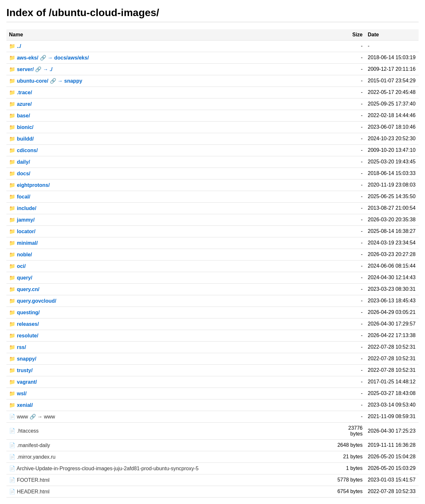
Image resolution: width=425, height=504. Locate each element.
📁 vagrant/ (23, 382)
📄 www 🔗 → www (32, 417)
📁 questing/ (24, 312)
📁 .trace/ (21, 92)
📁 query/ (21, 278)
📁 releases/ (24, 324)
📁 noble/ (21, 255)
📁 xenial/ (21, 405)
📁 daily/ (19, 162)
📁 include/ (23, 208)
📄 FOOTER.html (29, 480)
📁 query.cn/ (24, 289)
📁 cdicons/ (23, 150)
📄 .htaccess (24, 431)
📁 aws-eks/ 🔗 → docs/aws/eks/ (49, 58)
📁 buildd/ (21, 139)
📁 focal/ (20, 197)
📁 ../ (15, 46)
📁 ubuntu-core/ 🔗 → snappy (46, 81)
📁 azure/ (20, 104)
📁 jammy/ (22, 220)
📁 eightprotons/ (29, 185)
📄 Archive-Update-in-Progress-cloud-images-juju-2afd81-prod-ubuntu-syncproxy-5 (104, 468)
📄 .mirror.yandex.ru (32, 457)
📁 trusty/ (21, 370)
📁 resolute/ (24, 336)
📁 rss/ (18, 347)
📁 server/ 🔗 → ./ (31, 69)
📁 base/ (19, 116)
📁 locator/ (22, 231)
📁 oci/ (17, 266)
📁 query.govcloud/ (33, 301)
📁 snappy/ (23, 359)
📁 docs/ (20, 174)
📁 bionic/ (21, 127)
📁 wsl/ (18, 394)
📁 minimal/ (23, 243)
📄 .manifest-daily (30, 445)
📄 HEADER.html (29, 492)
